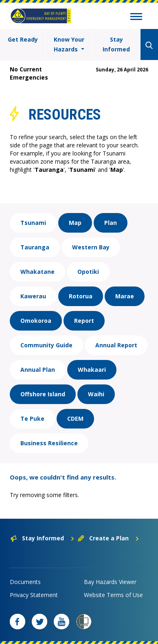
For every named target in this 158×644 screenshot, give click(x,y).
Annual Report (116, 345)
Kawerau (33, 296)
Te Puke (32, 419)
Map (75, 223)
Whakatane (37, 272)
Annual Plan (38, 370)
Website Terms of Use (113, 595)
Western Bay (91, 247)
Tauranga (35, 247)
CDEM (75, 419)
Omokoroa (36, 321)
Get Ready (23, 39)
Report (84, 321)
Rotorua (81, 296)
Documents (25, 582)
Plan (111, 223)
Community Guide (46, 345)
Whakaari (92, 370)
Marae (125, 296)
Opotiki (88, 272)
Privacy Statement (34, 595)
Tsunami (33, 223)
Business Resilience (49, 443)
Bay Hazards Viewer (110, 582)
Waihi (96, 394)
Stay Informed (116, 44)
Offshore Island (43, 394)
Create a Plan (109, 538)
